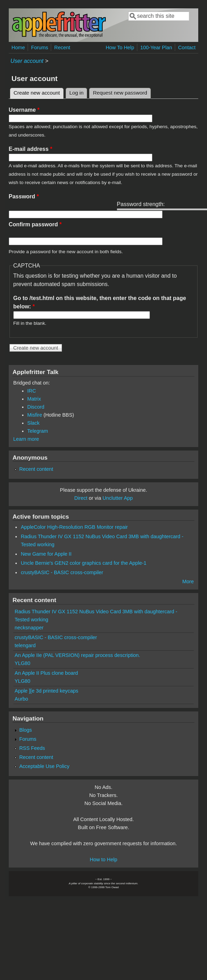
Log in (77, 93)
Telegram (38, 431)
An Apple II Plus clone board (46, 673)
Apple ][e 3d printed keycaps (47, 691)
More (188, 582)
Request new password (120, 93)
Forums (40, 47)
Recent (62, 47)
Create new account (39, 92)
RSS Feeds (32, 748)
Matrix (34, 399)
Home (18, 47)
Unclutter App (118, 498)
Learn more (26, 439)
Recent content (36, 469)
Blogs (26, 730)
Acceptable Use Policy (44, 766)
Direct (81, 498)
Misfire (35, 415)
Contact (187, 47)
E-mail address (31, 149)
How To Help (120, 47)
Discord (36, 407)
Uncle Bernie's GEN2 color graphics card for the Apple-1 (84, 563)
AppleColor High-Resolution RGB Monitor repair (74, 527)
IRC (32, 391)
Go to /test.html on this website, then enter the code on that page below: (100, 302)
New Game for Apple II (46, 554)
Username (24, 110)
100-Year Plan (156, 47)
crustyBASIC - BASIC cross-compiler (62, 572)
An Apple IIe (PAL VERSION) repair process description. (77, 655)
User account (27, 61)
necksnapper (29, 628)
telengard (25, 645)
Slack (33, 423)
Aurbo (21, 699)
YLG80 (23, 663)
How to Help (103, 860)
